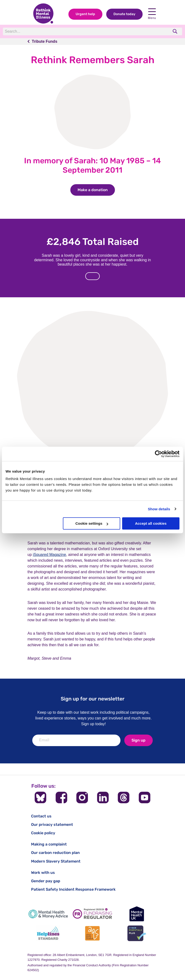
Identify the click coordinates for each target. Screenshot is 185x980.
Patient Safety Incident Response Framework (73, 889)
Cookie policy (43, 833)
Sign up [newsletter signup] (139, 740)
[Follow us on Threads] (124, 797)
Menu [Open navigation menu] (152, 14)
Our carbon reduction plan (55, 853)
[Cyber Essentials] (137, 933)
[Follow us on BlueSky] (40, 797)
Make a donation (96, 190)
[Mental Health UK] (137, 914)
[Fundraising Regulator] (92, 914)
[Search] (69, 31)
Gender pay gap (46, 881)
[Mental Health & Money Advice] (48, 914)
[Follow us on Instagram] (82, 797)
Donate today (124, 14)
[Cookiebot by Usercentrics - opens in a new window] (158, 454)
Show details (159, 509)
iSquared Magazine (49, 555)
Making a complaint (49, 844)
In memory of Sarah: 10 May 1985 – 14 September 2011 (92, 165)
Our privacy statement (52, 825)
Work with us (43, 873)
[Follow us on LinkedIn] (103, 797)
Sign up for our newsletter (93, 699)
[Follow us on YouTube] (145, 797)
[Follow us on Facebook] (61, 797)
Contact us (41, 816)
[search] (175, 31)
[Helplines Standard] (48, 933)
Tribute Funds (45, 41)
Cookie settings (92, 523)
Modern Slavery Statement (56, 861)
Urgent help (85, 14)
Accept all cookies (151, 523)
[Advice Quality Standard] (92, 933)
